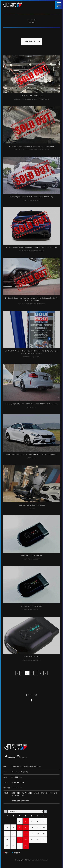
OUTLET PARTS (44, 99)
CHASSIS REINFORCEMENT (23, 99)
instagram (23, 757)
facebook (10, 757)
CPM (36, 99)
